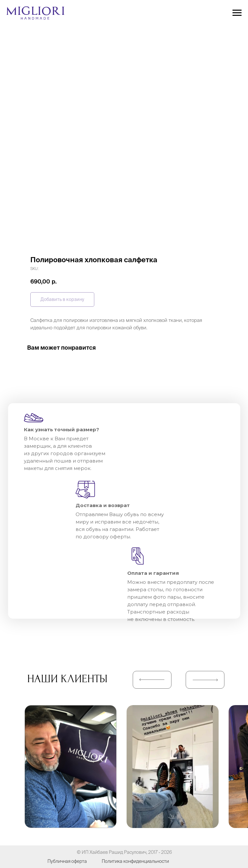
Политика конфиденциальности (135, 861)
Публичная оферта (67, 861)
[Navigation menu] (237, 13)
